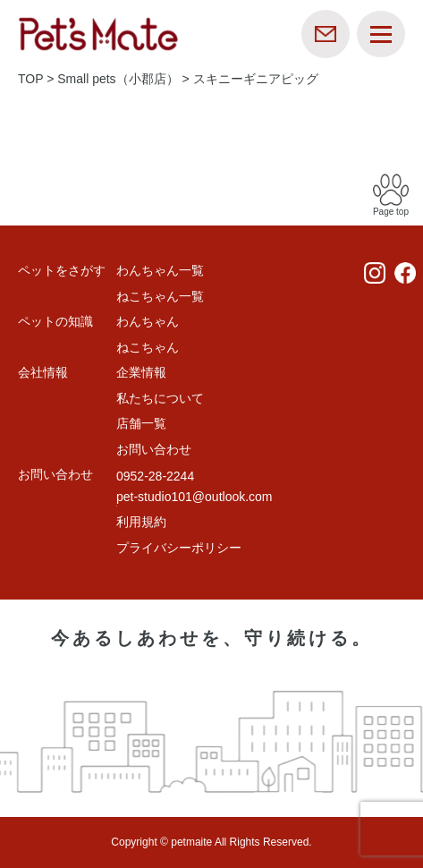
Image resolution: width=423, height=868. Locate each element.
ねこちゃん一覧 (160, 296)
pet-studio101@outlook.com (195, 497)
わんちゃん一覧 (160, 270)
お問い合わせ (154, 449)
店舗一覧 (141, 423)
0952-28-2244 (155, 476)
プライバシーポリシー (179, 548)
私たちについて (160, 398)
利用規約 (141, 522)
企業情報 (141, 372)
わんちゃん (148, 321)
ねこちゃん (148, 347)
